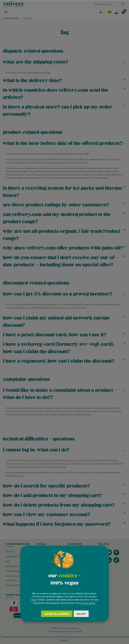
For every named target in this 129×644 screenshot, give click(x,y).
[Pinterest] (116, 552)
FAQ (8, 561)
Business (27, 18)
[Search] (123, 4)
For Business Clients (15, 585)
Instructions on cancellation (13, 578)
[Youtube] (109, 552)
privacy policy (88, 603)
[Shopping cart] (123, 12)
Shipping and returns (15, 566)
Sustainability (12, 556)
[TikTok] (116, 560)
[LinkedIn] (109, 560)
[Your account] (116, 12)
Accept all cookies (57, 614)
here (48, 73)
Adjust (81, 614)
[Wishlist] (110, 12)
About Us (10, 551)
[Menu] (6, 12)
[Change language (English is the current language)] (102, 12)
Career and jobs (13, 571)
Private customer (11, 18)
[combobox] (106, 4)
